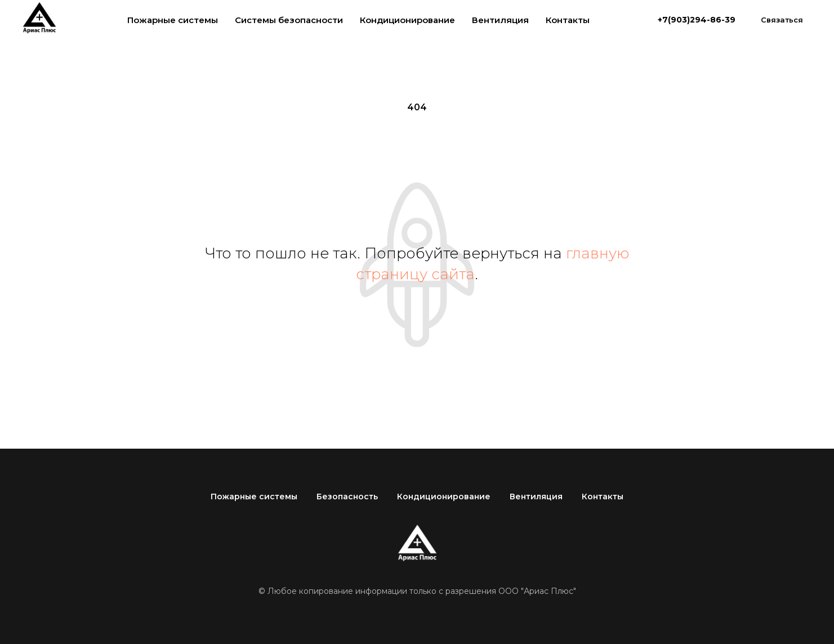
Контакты (568, 20)
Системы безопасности (289, 20)
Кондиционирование (407, 20)
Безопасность (347, 497)
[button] (782, 20)
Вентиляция (500, 20)
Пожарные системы (173, 20)
